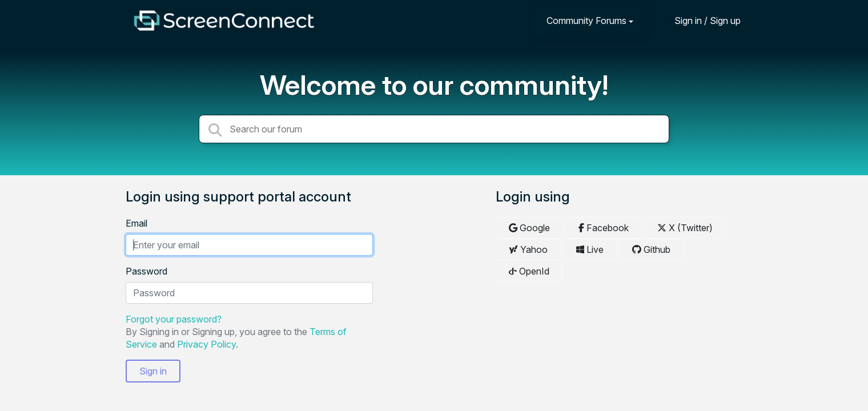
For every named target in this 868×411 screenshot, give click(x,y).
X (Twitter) (685, 228)
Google (529, 228)
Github (651, 249)
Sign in (153, 371)
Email (136, 223)
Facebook (604, 228)
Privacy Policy (206, 344)
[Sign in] (699, 20)
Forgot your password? (174, 319)
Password (146, 271)
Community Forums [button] (586, 21)
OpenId (529, 271)
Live (590, 249)
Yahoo (528, 249)
